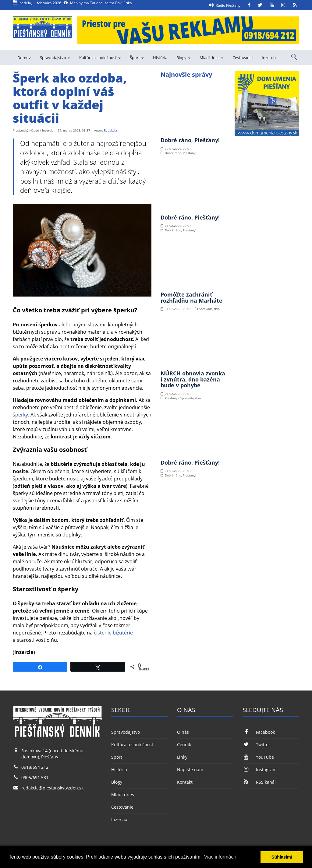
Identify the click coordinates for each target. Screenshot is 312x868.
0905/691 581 (35, 777)
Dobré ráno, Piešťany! (190, 140)
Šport (137, 58)
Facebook (259, 732)
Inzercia (269, 58)
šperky (20, 415)
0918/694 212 (35, 767)
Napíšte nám (190, 770)
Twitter (256, 745)
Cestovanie (243, 58)
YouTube (258, 757)
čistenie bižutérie (113, 633)
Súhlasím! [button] (282, 857)
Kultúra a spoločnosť (100, 58)
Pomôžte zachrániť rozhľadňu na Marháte (191, 297)
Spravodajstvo (55, 58)
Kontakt (185, 782)
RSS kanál (259, 782)
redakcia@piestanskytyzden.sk (52, 788)
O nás (183, 732)
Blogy (183, 58)
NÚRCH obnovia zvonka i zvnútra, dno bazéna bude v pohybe (193, 379)
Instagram (259, 770)
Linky (182, 757)
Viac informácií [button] (220, 857)
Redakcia (110, 130)
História (160, 58)
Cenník (184, 745)
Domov (24, 58)
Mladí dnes (211, 58)
